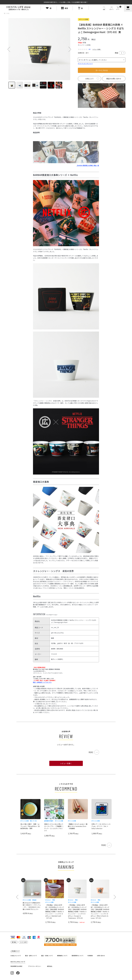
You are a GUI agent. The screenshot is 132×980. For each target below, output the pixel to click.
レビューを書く (97, 49)
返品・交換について (47, 956)
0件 (90, 49)
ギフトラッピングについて (85, 64)
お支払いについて (16, 956)
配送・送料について (31, 956)
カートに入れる (102, 70)
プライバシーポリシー (35, 966)
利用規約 (90, 956)
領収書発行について (78, 956)
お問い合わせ (101, 956)
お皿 (8, 13)
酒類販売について (62, 956)
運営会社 (50, 966)
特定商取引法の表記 (16, 966)
